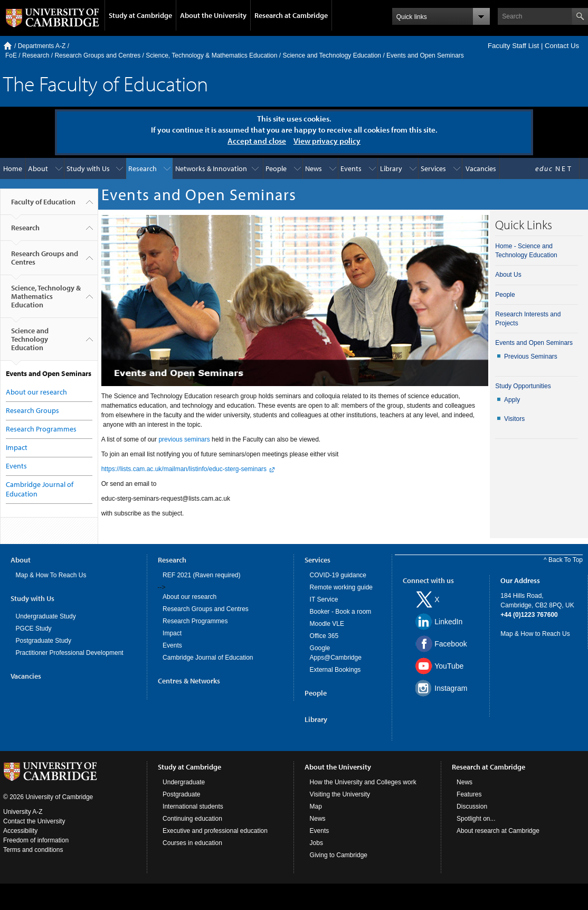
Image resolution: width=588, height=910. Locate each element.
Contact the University (34, 821)
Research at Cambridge (291, 15)
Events (351, 168)
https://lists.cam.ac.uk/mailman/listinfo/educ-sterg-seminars (184, 469)
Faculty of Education (43, 206)
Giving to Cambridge (339, 855)
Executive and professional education (215, 831)
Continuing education (192, 819)
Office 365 (324, 636)
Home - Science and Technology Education (526, 251)
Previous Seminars (531, 357)
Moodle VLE (327, 624)
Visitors (514, 419)
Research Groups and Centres (97, 55)
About (38, 168)
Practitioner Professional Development (70, 653)
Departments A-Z (42, 46)
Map (316, 806)
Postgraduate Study (44, 641)
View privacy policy (327, 141)
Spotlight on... (476, 819)
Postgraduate (181, 794)
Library (391, 168)
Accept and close (257, 141)
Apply (512, 400)
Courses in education (192, 843)
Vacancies (481, 168)
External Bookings (335, 670)
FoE (11, 55)
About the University (213, 15)
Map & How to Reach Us (535, 634)
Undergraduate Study (46, 616)
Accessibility (20, 831)
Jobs (316, 843)
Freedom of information (36, 840)
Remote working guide (341, 587)
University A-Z (23, 812)
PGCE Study (34, 628)
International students (193, 806)
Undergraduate (184, 782)
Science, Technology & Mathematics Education (211, 55)
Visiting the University (340, 794)
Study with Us (88, 168)
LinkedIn (448, 622)
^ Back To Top (563, 560)
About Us (508, 275)
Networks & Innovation (211, 168)
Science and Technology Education (332, 55)
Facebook (451, 644)
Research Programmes (41, 429)
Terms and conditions (33, 850)
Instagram (451, 688)
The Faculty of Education (106, 83)
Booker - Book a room (341, 612)
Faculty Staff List (513, 46)
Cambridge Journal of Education (208, 658)
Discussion (472, 806)
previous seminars (184, 439)
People (276, 168)
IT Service (324, 599)
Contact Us (562, 46)
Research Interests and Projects (528, 319)
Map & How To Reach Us (51, 575)
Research (36, 55)
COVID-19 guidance (338, 575)
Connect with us (428, 580)
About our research (36, 392)
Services (433, 168)
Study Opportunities (523, 386)
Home (8, 46)
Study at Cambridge (140, 15)
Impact (17, 447)
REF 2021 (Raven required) (201, 575)
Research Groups (32, 410)
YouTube (449, 666)
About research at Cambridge (498, 831)
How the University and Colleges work (363, 782)
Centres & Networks (189, 681)
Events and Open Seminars (534, 343)
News (314, 168)
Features (469, 794)
